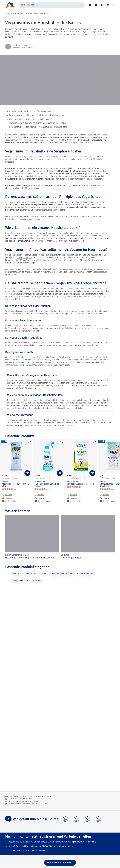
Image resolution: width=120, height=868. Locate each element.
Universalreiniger (24, 258)
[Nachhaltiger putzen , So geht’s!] (88, 537)
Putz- (84, 255)
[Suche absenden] (80, 5)
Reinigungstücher (20, 581)
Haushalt (28, 13)
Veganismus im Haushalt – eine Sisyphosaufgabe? (31, 111)
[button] (113, 5)
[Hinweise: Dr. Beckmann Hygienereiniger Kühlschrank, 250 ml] (39, 495)
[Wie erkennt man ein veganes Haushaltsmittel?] (60, 395)
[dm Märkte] (90, 5)
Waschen (16, 574)
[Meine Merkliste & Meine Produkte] (96, 5)
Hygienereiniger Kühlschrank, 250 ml (48, 485)
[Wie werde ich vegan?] (60, 415)
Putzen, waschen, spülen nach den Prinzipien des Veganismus (36, 115)
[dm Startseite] (10, 5)
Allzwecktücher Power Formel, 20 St (15, 485)
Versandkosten (46, 796)
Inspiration (19, 13)
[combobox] (52, 5)
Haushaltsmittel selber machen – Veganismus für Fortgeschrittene (38, 127)
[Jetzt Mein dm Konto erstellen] (60, 863)
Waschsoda (30, 574)
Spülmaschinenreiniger (62, 574)
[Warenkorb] (107, 5)
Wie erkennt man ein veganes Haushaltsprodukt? (31, 119)
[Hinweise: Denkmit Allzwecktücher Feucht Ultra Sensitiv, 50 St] (104, 495)
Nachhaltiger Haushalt (43, 13)
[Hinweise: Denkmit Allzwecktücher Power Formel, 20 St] (7, 495)
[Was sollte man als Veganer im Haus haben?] (60, 375)
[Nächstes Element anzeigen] (116, 462)
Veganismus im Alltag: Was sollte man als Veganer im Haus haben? (38, 123)
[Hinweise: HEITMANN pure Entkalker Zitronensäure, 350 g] (72, 495)
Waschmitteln (97, 255)
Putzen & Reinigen (85, 574)
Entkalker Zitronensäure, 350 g (81, 484)
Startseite (9, 13)
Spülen (43, 574)
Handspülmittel (80, 260)
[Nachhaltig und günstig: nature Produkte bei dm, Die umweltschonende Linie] (32, 537)
